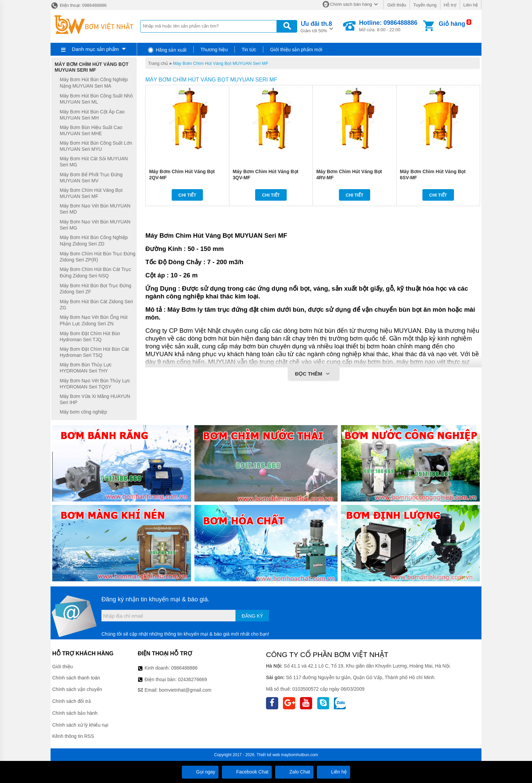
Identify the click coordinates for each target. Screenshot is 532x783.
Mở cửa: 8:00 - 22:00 (388, 26)
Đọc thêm (313, 374)
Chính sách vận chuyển (77, 689)
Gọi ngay (200, 772)
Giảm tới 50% (316, 26)
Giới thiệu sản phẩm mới (296, 50)
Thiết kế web (268, 755)
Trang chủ (158, 63)
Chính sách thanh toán (76, 678)
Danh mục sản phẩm (95, 49)
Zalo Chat (294, 772)
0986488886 (185, 668)
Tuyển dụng (425, 5)
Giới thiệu (396, 5)
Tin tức (249, 50)
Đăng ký (252, 616)
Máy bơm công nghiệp (83, 412)
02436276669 (192, 679)
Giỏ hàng (452, 24)
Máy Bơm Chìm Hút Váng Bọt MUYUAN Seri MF (221, 63)
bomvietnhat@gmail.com (185, 690)
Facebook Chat (247, 772)
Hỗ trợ (450, 5)
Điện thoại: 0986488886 (79, 5)
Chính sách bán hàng (351, 4)
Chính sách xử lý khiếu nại (80, 725)
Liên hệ (471, 5)
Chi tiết (187, 195)
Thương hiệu (214, 50)
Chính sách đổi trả (72, 701)
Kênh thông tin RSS (73, 736)
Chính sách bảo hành (75, 713)
